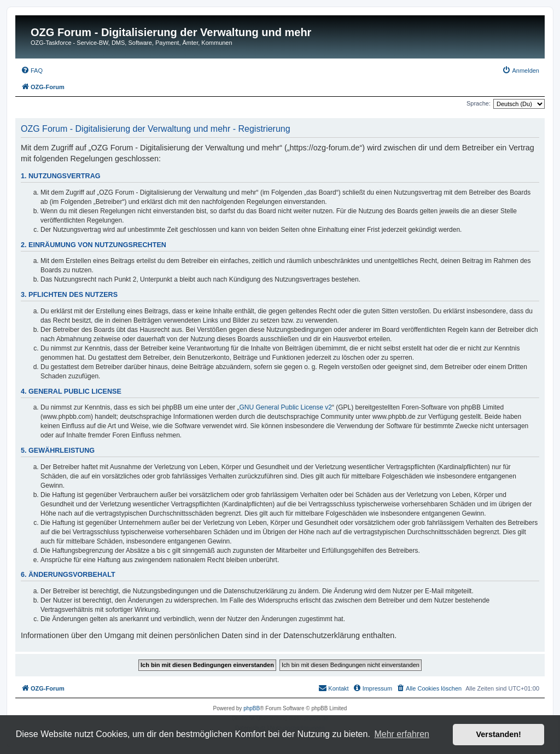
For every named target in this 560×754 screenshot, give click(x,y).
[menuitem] (32, 71)
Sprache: (479, 103)
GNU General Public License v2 (286, 407)
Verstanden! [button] (499, 734)
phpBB (252, 708)
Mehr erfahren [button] (402, 734)
